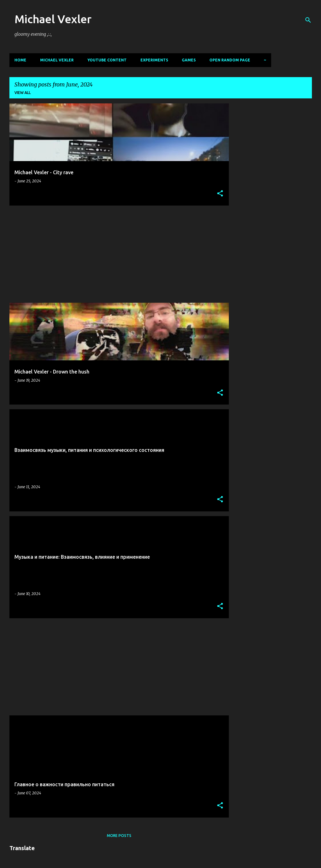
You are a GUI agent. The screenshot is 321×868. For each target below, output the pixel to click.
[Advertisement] (117, 254)
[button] (220, 194)
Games (189, 60)
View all (23, 93)
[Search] (308, 20)
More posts (119, 836)
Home (20, 60)
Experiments (154, 60)
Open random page (230, 60)
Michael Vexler (53, 19)
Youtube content (107, 60)
